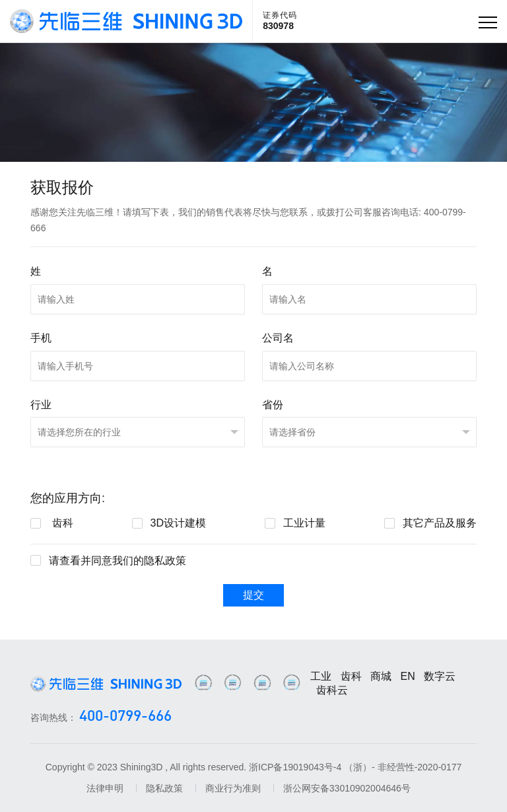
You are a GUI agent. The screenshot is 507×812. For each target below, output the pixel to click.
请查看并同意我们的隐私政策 (118, 561)
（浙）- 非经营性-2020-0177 (403, 767)
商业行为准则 (233, 788)
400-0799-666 (125, 717)
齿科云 (332, 690)
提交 (253, 595)
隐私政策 (164, 788)
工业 (321, 676)
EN (408, 676)
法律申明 (105, 788)
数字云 (440, 676)
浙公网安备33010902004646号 (347, 788)
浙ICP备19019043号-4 (295, 767)
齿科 (351, 676)
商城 (381, 676)
